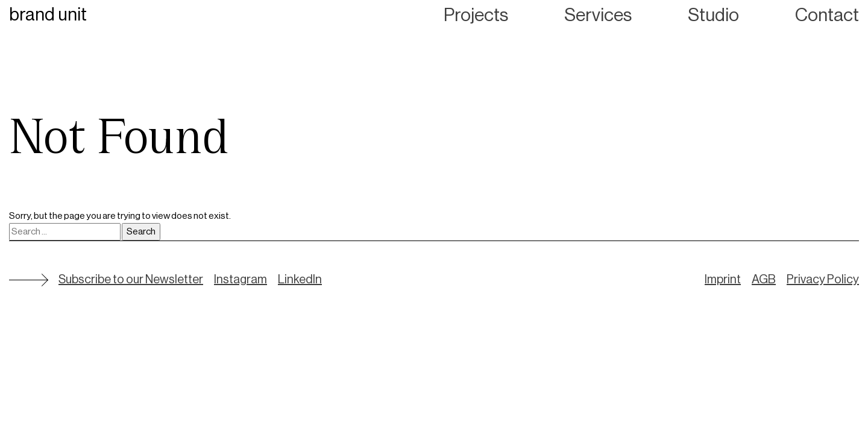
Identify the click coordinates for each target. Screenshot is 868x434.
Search (141, 231)
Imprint (723, 280)
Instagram (241, 280)
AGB (764, 280)
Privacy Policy (823, 280)
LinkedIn (300, 280)
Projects (476, 15)
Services (598, 15)
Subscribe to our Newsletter (131, 280)
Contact (827, 15)
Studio (713, 15)
